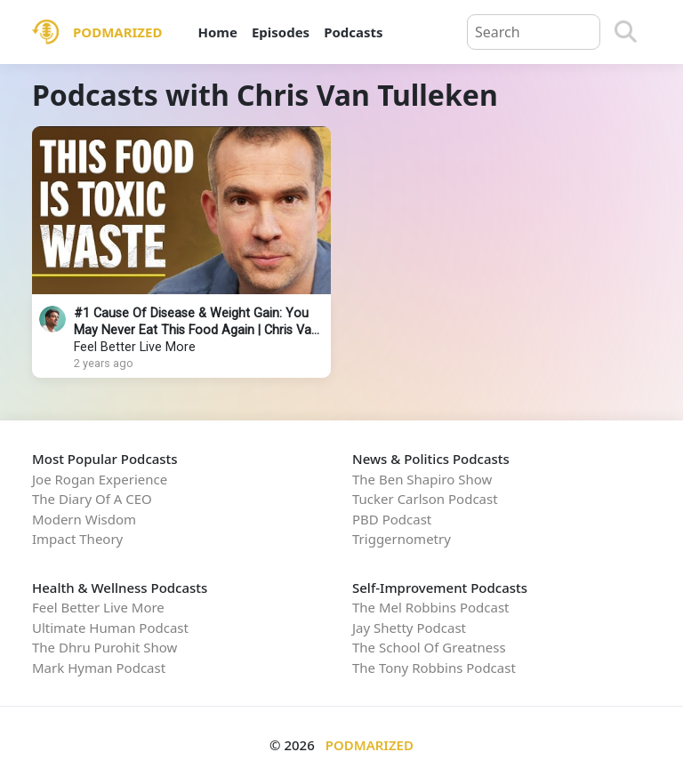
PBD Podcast (392, 519)
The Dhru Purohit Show (104, 647)
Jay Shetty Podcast (409, 628)
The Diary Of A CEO (92, 499)
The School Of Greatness (429, 647)
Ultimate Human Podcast (110, 628)
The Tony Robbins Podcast (434, 668)
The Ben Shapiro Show (422, 479)
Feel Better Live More (135, 347)
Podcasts (353, 32)
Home (217, 32)
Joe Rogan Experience (100, 479)
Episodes (281, 32)
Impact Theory (77, 539)
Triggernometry (402, 539)
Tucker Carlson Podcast (425, 499)
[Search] (626, 32)
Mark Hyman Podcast (99, 668)
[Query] (534, 32)
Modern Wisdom (84, 519)
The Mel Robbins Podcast (430, 607)
